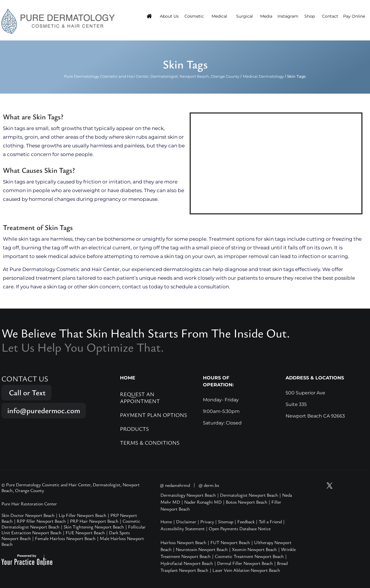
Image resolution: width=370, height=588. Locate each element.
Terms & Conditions (150, 443)
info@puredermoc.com (44, 410)
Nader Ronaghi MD (203, 502)
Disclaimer (186, 522)
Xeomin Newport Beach (254, 549)
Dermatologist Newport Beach (249, 495)
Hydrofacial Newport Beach (187, 563)
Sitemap (226, 522)
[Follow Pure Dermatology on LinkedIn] (362, 486)
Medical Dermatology (263, 76)
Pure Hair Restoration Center (29, 504)
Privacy (207, 522)
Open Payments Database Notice (240, 528)
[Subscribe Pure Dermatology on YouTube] (319, 486)
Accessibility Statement (183, 528)
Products (134, 429)
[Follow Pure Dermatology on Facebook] (351, 486)
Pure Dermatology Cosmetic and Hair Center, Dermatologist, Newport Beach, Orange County (152, 76)
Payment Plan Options (153, 415)
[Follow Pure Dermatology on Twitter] (330, 486)
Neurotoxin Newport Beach (202, 549)
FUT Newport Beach (230, 542)
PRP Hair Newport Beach (94, 521)
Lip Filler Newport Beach (83, 515)
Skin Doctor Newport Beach (28, 515)
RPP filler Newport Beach (41, 521)
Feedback (246, 522)
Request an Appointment (140, 397)
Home (166, 522)
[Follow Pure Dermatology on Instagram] (341, 486)
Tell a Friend (270, 522)
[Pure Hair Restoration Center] (58, 21)
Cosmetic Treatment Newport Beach (249, 556)
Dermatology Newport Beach (188, 495)
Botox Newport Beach (247, 502)
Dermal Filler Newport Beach (245, 563)
